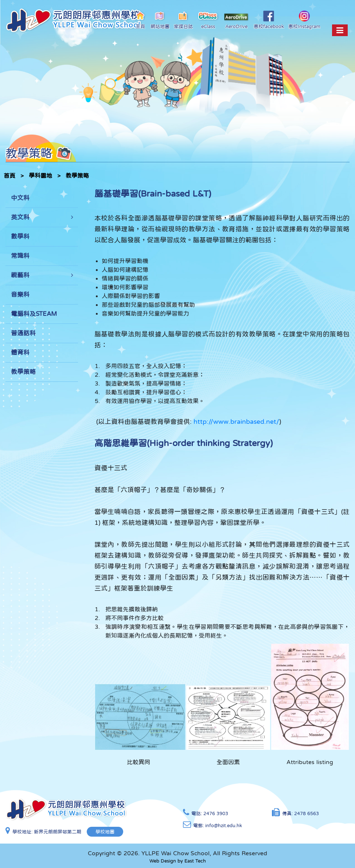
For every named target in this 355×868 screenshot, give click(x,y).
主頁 (141, 20)
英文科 (20, 217)
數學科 (20, 237)
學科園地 (40, 175)
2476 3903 (216, 813)
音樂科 (20, 294)
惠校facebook (269, 20)
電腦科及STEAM (34, 314)
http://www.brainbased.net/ (236, 422)
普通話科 (23, 333)
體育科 (20, 352)
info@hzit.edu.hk (224, 826)
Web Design (163, 861)
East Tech (195, 861)
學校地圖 (105, 832)
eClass (208, 20)
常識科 (20, 256)
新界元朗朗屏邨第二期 (58, 832)
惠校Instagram (304, 20)
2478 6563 (307, 813)
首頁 (9, 175)
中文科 (20, 198)
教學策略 (77, 175)
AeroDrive (237, 21)
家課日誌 (183, 20)
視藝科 (20, 275)
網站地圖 (160, 20)
